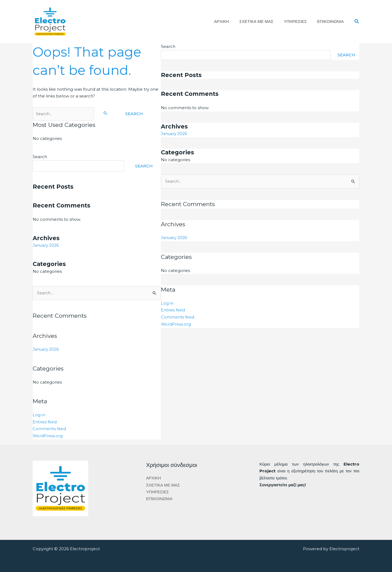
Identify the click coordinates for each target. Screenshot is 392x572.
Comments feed (50, 428)
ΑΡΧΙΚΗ (229, 21)
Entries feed (45, 422)
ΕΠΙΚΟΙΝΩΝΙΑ (331, 21)
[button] (357, 22)
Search (40, 157)
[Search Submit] (107, 113)
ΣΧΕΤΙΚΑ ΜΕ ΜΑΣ (262, 21)
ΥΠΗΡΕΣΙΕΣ (299, 21)
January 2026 (46, 245)
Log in (39, 415)
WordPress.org (48, 435)
